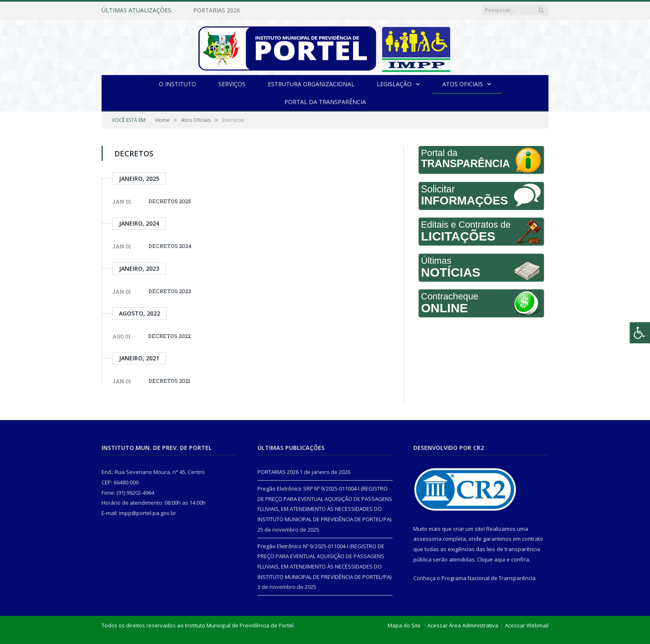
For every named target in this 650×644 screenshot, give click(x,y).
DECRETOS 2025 (170, 201)
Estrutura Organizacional (311, 84)
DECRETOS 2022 (169, 336)
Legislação (394, 84)
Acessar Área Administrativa (463, 625)
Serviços (232, 84)
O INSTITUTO (177, 84)
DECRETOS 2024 (170, 246)
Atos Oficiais (463, 84)
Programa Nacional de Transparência (489, 578)
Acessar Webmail (527, 625)
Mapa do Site (404, 625)
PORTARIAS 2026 (217, 10)
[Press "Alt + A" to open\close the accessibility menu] (640, 333)
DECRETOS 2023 (170, 291)
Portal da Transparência (325, 102)
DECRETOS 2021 (169, 381)
